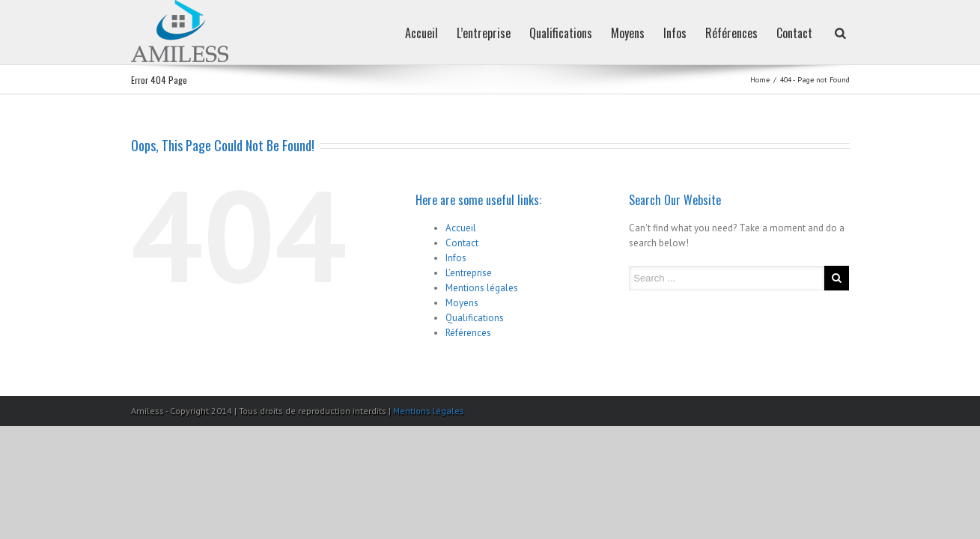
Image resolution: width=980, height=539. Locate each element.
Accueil (369, 33)
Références (716, 33)
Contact (787, 33)
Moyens (598, 33)
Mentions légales (482, 288)
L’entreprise (439, 33)
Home (760, 80)
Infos (652, 33)
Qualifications (523, 33)
